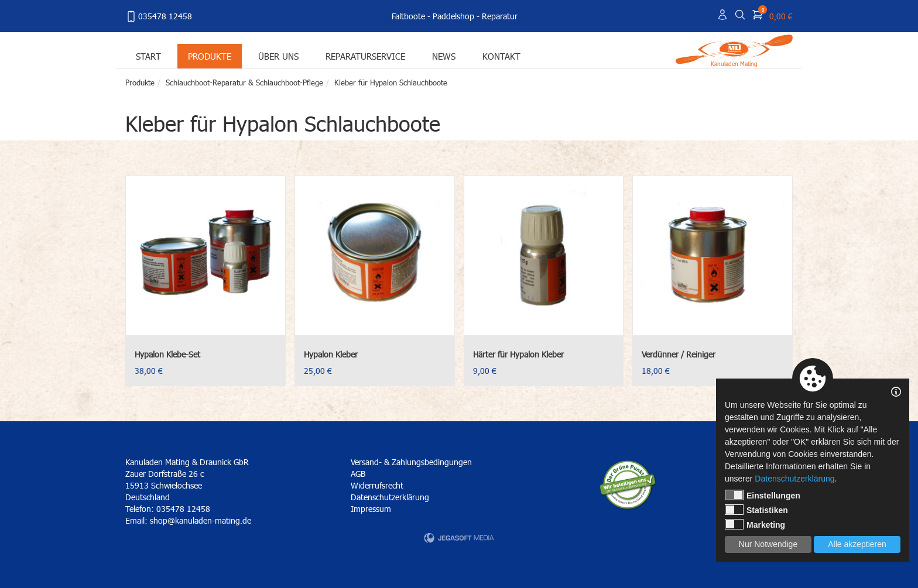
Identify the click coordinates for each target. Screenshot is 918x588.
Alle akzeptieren (857, 544)
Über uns (278, 56)
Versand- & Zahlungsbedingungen (411, 462)
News (444, 56)
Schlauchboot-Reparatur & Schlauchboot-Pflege (244, 82)
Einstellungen (763, 495)
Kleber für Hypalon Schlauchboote (391, 82)
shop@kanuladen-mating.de (201, 520)
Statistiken (756, 510)
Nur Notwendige (768, 544)
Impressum (371, 509)
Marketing (755, 524)
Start (148, 56)
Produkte (210, 56)
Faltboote (408, 16)
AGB (358, 474)
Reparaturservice (365, 56)
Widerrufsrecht (377, 485)
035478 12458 (159, 16)
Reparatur (500, 16)
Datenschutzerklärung (390, 497)
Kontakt (501, 56)
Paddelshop (453, 16)
